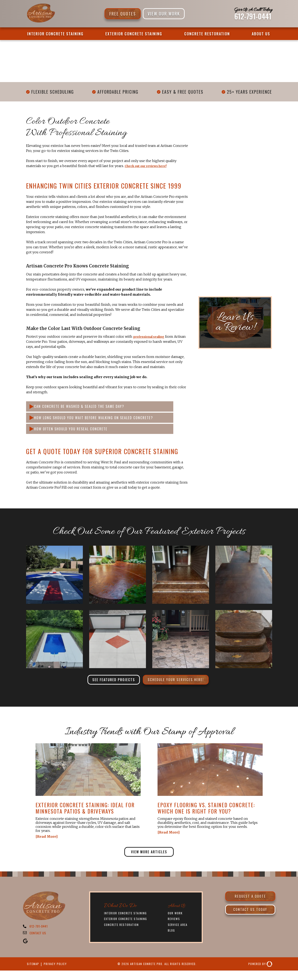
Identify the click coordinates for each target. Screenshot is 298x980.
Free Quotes (123, 14)
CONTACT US (39, 942)
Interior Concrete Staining (55, 34)
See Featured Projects (109, 685)
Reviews (175, 926)
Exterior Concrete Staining (134, 34)
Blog (172, 938)
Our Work (177, 920)
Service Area (179, 932)
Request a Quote (250, 904)
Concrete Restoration (207, 34)
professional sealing (152, 336)
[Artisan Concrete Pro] (41, 22)
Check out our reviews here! (149, 166)
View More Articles (149, 858)
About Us (261, 34)
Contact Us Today (250, 919)
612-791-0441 (253, 16)
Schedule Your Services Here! (179, 685)
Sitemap (34, 973)
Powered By (259, 973)
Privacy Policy (59, 973)
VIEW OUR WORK (164, 14)
